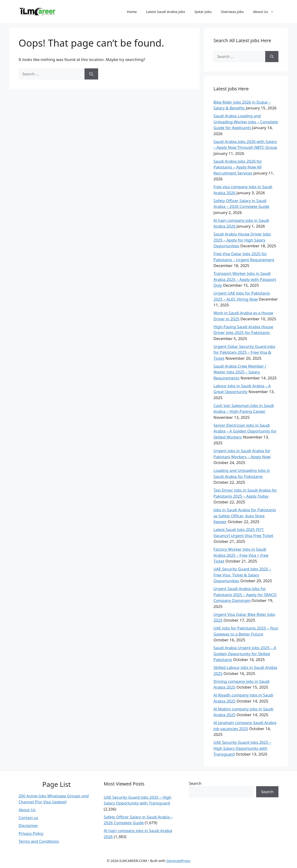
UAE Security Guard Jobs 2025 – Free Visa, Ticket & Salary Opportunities (242, 575)
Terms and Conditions (39, 841)
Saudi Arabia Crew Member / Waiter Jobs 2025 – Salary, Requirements (240, 372)
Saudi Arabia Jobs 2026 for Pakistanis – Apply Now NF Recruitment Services (238, 167)
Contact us (28, 818)
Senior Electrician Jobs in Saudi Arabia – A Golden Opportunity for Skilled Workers (245, 431)
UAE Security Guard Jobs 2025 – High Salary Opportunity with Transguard (242, 748)
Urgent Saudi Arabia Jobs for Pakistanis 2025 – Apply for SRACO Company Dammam (245, 595)
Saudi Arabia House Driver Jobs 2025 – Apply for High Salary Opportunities (242, 240)
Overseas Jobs (232, 12)
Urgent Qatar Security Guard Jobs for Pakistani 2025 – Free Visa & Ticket (244, 352)
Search (195, 783)
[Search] (91, 74)
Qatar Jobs (203, 12)
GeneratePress (178, 861)
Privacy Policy (31, 833)
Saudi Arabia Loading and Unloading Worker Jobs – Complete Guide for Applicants (246, 122)
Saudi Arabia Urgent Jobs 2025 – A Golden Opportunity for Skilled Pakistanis (245, 654)
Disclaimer (28, 825)
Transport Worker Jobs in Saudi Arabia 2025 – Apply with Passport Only (245, 279)
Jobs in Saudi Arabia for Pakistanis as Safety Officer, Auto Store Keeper (245, 516)
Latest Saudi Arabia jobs (166, 12)
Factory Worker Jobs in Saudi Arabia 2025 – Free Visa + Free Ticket (241, 555)
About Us (266, 12)
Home (132, 12)
